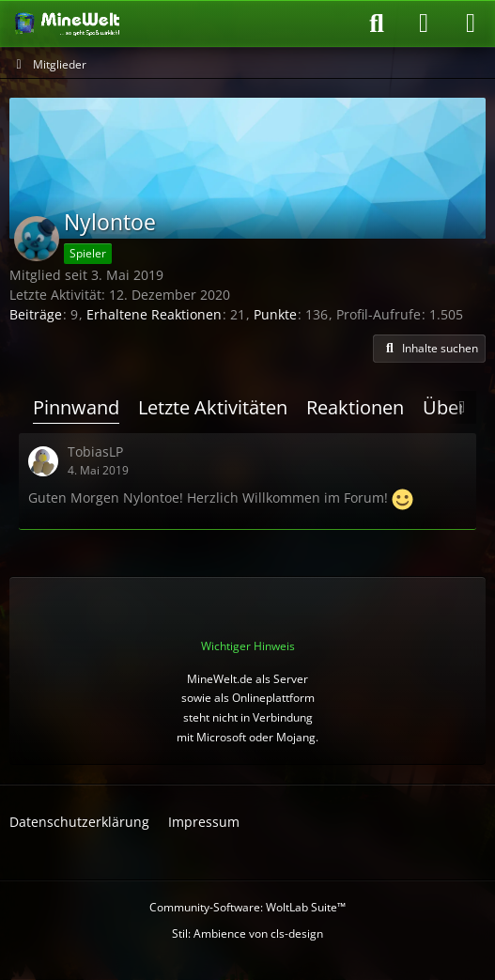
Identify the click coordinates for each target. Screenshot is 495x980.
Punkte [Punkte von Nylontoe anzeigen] (275, 314)
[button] (429, 349)
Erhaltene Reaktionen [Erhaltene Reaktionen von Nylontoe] (154, 314)
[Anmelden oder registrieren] (424, 23)
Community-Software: (247, 907)
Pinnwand (76, 407)
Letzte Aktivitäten (213, 407)
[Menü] (471, 23)
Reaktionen (355, 407)
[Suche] (377, 23)
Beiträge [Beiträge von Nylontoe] (36, 314)
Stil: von (247, 933)
